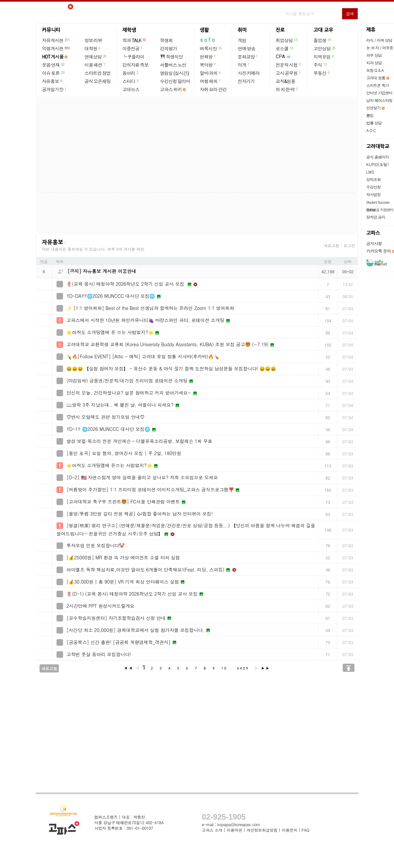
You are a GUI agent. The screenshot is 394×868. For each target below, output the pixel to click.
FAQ (305, 830)
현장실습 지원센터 (380, 210)
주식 (320, 65)
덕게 (244, 65)
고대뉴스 (131, 90)
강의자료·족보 (136, 65)
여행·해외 (211, 81)
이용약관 (234, 830)
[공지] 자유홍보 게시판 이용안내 (102, 271)
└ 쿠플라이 (133, 57)
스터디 (131, 81)
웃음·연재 (54, 65)
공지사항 (374, 243)
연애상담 (96, 57)
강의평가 (169, 49)
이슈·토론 (54, 73)
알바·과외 (211, 73)
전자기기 (246, 81)
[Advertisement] (197, 145)
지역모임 (324, 57)
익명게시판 (56, 48)
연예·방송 (247, 49)
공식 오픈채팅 (98, 81)
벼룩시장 (211, 48)
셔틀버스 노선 (173, 65)
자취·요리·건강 (213, 90)
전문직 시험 (288, 65)
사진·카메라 (249, 73)
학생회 (166, 41)
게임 (242, 41)
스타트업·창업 (98, 73)
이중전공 (133, 48)
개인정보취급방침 (262, 830)
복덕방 (208, 65)
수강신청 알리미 (175, 81)
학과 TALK (134, 40)
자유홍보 (52, 81)
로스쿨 (285, 48)
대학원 (93, 48)
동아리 (131, 73)
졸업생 (323, 40)
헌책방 (208, 57)
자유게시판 (56, 40)
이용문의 (289, 830)
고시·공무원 (288, 73)
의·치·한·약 (287, 89)
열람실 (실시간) (174, 73)
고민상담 (325, 48)
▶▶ (266, 668)
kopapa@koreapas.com (239, 824)
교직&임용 (286, 81)
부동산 (322, 73)
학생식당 (172, 57)
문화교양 (248, 57)
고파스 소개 (212, 830)
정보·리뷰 (93, 41)
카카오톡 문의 (378, 251)
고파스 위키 (171, 90)
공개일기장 (55, 89)
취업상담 (287, 40)
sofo (208, 40)
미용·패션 (95, 65)
